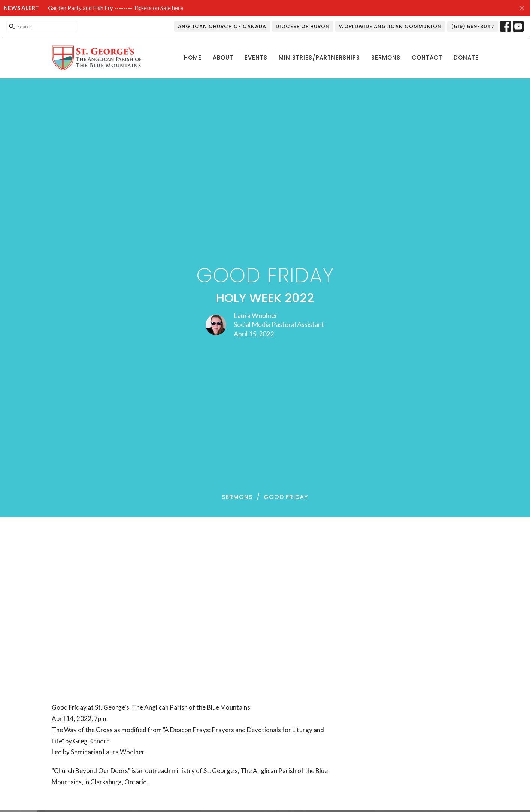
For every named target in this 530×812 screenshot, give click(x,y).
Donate (466, 58)
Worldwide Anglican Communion (390, 26)
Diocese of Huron (303, 26)
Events (256, 58)
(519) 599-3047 (473, 26)
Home (193, 58)
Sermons (386, 58)
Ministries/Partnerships (319, 58)
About (223, 58)
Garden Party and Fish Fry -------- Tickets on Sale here (116, 8)
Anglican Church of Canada (222, 26)
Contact (427, 58)
